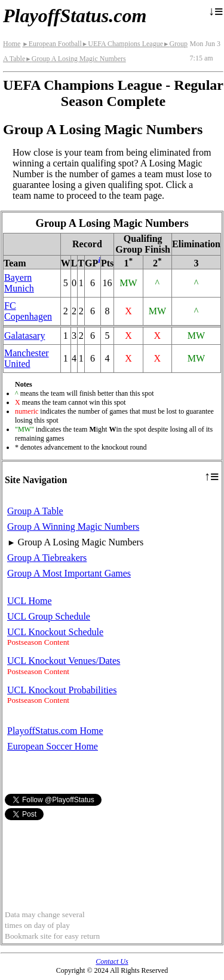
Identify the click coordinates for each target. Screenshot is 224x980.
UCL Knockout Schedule (55, 632)
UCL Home (30, 601)
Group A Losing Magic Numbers (75, 59)
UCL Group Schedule (49, 616)
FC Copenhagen (28, 311)
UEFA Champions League (122, 44)
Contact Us (112, 961)
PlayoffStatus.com (75, 16)
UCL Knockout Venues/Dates (64, 661)
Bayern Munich (19, 283)
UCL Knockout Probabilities (62, 690)
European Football (52, 44)
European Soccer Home (53, 746)
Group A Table (35, 511)
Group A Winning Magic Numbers (73, 527)
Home (12, 44)
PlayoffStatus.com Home (55, 731)
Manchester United (27, 358)
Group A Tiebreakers (47, 558)
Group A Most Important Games (69, 573)
